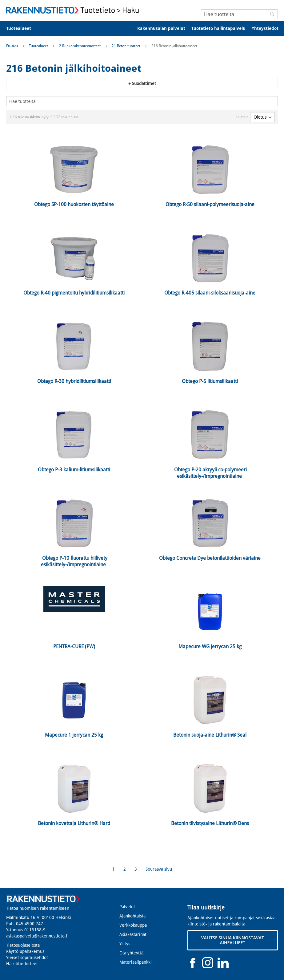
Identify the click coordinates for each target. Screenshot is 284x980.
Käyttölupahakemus (25, 951)
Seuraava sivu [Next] (159, 869)
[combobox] (239, 14)
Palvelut (127, 907)
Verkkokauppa (133, 925)
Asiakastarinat (133, 934)
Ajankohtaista (132, 916)
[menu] (142, 28)
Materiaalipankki (136, 962)
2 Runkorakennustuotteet (80, 46)
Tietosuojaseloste (23, 945)
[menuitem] (23, 28)
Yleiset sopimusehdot (27, 958)
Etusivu (12, 46)
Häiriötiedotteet (22, 964)
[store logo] (74, 10)
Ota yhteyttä (131, 953)
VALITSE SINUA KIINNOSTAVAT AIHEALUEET (233, 940)
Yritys (125, 944)
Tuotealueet (39, 46)
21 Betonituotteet (126, 46)
